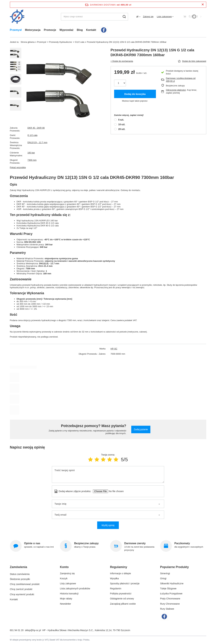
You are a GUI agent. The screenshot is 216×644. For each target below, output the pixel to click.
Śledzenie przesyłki (20, 578)
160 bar (31, 153)
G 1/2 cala (32, 135)
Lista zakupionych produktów (75, 589)
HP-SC (114, 349)
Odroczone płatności (176, 90)
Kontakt (91, 30)
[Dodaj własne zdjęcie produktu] (115, 491)
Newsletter (65, 604)
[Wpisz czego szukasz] (94, 17)
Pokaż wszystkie (18, 167)
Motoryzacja (33, 30)
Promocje (50, 30)
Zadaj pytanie (141, 429)
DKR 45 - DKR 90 (36, 128)
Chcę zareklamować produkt (25, 583)
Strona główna (28, 42)
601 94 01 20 (17, 630)
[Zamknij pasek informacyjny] (203, 5)
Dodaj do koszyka (135, 94)
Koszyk (64, 578)
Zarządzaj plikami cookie (123, 604)
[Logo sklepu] (17, 17)
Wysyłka (114, 578)
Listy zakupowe (164, 17)
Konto (64, 567)
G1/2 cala (80, 42)
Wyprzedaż (66, 30)
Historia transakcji (69, 594)
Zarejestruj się (67, 573)
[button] (32, 568)
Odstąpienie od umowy (122, 599)
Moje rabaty (66, 599)
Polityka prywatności (121, 594)
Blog (80, 30)
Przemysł (16, 30)
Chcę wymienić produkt (22, 594)
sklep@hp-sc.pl (33, 630)
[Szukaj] (124, 17)
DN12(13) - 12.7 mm (37, 142)
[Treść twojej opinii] (108, 474)
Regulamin (116, 589)
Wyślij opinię (108, 525)
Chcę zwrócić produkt (21, 589)
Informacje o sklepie (121, 573)
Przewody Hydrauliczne (61, 42)
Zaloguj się (148, 17)
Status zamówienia (20, 573)
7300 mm (32, 160)
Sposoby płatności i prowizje (125, 583)
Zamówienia (19, 567)
